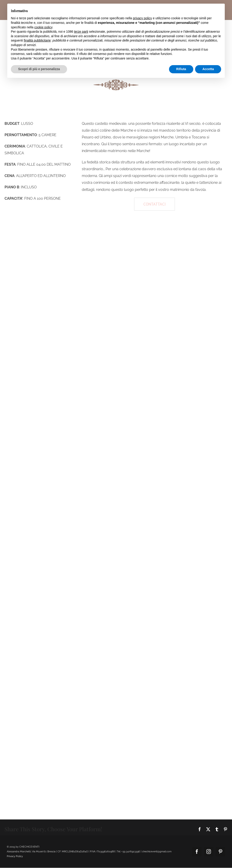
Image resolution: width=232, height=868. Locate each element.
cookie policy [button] (43, 27)
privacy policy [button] (143, 18)
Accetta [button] (208, 69)
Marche (127, 130)
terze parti (81, 32)
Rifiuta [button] (181, 69)
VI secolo (193, 124)
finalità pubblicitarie (37, 40)
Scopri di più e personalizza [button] (39, 69)
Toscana (199, 137)
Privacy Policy (15, 856)
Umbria (182, 137)
